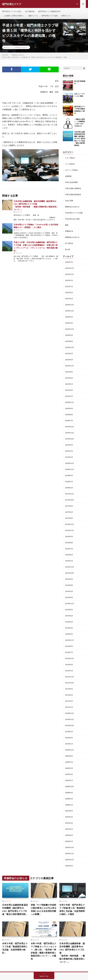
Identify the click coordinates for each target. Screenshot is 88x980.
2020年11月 (69, 398)
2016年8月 (69, 536)
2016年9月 (69, 530)
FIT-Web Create (23, 975)
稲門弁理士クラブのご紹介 (12, 11)
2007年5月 (69, 805)
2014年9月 (69, 602)
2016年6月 (69, 548)
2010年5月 (69, 722)
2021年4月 (69, 386)
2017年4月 (69, 512)
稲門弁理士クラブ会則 (50, 16)
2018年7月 (69, 476)
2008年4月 (69, 782)
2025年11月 (69, 273)
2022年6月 (69, 356)
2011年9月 (69, 680)
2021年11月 (69, 362)
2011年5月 (69, 692)
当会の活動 (69, 200)
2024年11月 (69, 308)
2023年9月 (69, 332)
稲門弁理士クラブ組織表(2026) (49, 11)
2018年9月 (69, 470)
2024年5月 (69, 320)
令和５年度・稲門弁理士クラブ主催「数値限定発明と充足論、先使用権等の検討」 (15, 936)
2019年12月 (69, 422)
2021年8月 (69, 368)
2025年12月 (69, 267)
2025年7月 (69, 284)
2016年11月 (69, 524)
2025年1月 (69, 296)
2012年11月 (69, 650)
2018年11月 (69, 464)
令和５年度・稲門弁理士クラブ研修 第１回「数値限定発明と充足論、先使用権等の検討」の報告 (72, 897)
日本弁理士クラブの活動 (74, 212)
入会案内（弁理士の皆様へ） (14, 16)
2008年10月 (69, 776)
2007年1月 (69, 817)
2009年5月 (69, 758)
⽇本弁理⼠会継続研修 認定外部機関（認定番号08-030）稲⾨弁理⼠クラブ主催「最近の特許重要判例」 (80, 139)
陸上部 (67, 248)
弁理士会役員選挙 (71, 182)
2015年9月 (69, 572)
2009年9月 (69, 746)
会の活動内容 (30, 11)
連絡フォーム (33, 16)
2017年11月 (69, 488)
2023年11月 (69, 326)
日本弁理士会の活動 (72, 218)
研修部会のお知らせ (21, 48)
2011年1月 (69, 698)
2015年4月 (69, 590)
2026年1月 (69, 261)
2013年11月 (69, 632)
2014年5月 (69, 614)
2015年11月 (69, 560)
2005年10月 (69, 847)
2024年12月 (69, 302)
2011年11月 (69, 668)
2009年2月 (69, 764)
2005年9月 (69, 853)
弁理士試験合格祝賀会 (73, 194)
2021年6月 (69, 374)
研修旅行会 (69, 230)
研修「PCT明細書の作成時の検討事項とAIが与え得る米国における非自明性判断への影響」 (44, 897)
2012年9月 (69, 656)
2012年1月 (69, 662)
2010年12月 (69, 704)
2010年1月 (69, 734)
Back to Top (44, 964)
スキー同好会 (70, 158)
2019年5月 (69, 452)
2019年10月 (69, 434)
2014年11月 (69, 596)
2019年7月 (69, 446)
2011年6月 (69, 686)
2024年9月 (69, 314)
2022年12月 (69, 344)
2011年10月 (69, 674)
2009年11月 (69, 740)
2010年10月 (69, 716)
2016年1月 (69, 554)
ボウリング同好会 (71, 170)
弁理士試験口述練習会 (73, 188)
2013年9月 (69, 638)
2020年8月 (69, 410)
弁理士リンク (66, 16)
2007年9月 (69, 799)
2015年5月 (69, 584)
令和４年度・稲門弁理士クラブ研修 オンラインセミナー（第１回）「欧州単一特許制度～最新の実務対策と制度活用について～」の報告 (44, 939)
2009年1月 (69, 770)
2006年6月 (69, 823)
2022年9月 (69, 350)
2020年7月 (69, 416)
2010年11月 (69, 710)
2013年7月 (69, 644)
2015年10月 (69, 566)
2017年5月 (69, 506)
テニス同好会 (70, 164)
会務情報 (68, 176)
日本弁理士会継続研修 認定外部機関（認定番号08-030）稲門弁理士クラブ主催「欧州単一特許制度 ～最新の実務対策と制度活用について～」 (72, 940)
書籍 (67, 224)
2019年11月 (69, 428)
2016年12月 (69, 518)
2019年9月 (69, 440)
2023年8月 (69, 338)
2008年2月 (69, 788)
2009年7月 (69, 752)
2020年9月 (69, 404)
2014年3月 (69, 626)
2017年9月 (69, 500)
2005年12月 (69, 835)
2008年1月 (69, 794)
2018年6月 (69, 482)
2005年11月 (69, 841)
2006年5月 (69, 829)
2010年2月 (69, 728)
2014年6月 (69, 608)
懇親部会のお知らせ (72, 206)
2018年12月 (69, 458)
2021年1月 (69, 392)
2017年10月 (69, 494)
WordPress (44, 975)
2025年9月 (69, 279)
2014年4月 (69, 620)
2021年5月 (69, 380)
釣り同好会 (69, 242)
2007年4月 (69, 811)
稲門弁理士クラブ (22, 972)
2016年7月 (69, 542)
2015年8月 (69, 578)
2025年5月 (69, 290)
